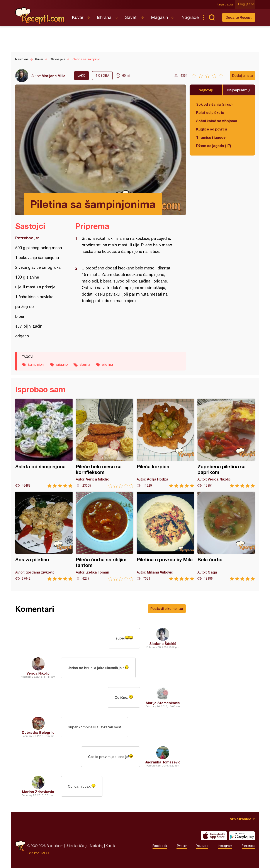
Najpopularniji (239, 90)
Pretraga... (212, 17)
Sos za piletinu (44, 536)
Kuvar (78, 17)
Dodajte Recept (239, 17)
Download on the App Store (214, 836)
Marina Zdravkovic (38, 792)
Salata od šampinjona (44, 443)
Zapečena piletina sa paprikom (226, 443)
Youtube (202, 846)
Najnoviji (206, 90)
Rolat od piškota (210, 113)
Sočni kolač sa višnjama (217, 121)
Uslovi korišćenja (77, 846)
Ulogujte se (247, 4)
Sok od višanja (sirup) (214, 104)
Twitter (182, 846)
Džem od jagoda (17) (214, 146)
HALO (44, 853)
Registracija (226, 4)
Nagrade (190, 17)
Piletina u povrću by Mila (165, 536)
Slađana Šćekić (163, 644)
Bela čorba (226, 536)
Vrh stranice (241, 819)
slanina (85, 364)
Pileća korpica (165, 443)
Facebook (160, 846)
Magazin (160, 17)
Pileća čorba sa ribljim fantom (105, 536)
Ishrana (104, 17)
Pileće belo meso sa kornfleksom (105, 443)
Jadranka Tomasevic (163, 762)
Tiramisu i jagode (211, 137)
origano (62, 364)
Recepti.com (40, 16)
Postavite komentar (167, 608)
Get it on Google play (242, 836)
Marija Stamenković (163, 703)
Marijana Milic (53, 76)
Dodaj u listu (242, 75)
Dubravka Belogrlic (38, 732)
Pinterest (248, 846)
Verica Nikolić (38, 673)
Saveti (131, 17)
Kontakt (111, 846)
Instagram (225, 846)
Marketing (97, 846)
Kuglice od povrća (212, 129)
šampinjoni (36, 364)
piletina (107, 364)
